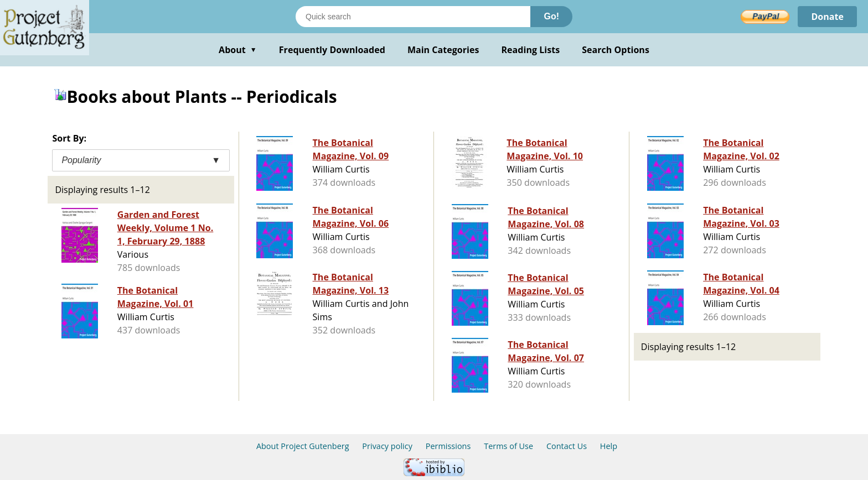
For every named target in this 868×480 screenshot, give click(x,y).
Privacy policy (387, 446)
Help (609, 446)
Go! (551, 16)
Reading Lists (531, 50)
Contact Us (567, 446)
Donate (827, 17)
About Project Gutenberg (303, 446)
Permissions (448, 446)
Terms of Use (508, 446)
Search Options (616, 50)
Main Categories (443, 50)
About (238, 50)
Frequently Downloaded (332, 50)
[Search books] (413, 17)
